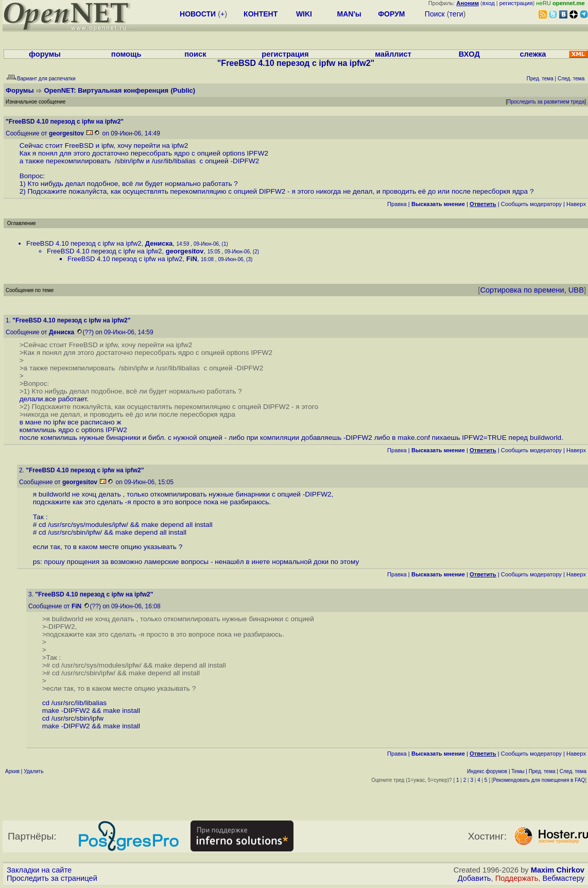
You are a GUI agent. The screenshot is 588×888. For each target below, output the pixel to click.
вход (489, 3)
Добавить (474, 878)
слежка (533, 54)
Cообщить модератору (531, 204)
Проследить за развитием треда (546, 102)
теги (456, 14)
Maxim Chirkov (558, 870)
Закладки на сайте (39, 870)
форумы (45, 54)
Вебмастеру (564, 878)
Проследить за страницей (52, 878)
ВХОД (469, 54)
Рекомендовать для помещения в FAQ (539, 780)
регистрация (516, 3)
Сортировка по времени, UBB (532, 290)
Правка (397, 204)
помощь (126, 54)
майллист (393, 54)
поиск (195, 54)
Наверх (576, 204)
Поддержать (517, 878)
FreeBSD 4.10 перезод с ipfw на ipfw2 (84, 243)
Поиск (435, 14)
